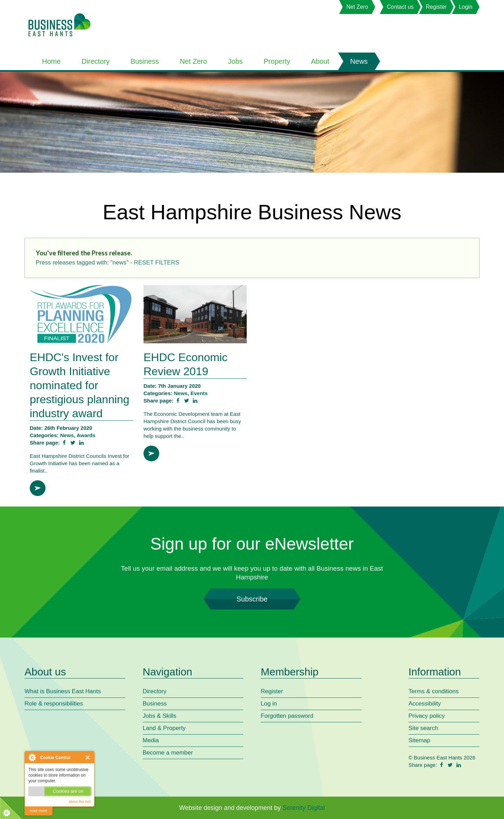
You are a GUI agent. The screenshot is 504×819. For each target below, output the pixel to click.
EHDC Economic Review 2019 (185, 364)
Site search (423, 728)
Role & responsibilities (54, 704)
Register (436, 7)
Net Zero (357, 7)
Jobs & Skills (160, 716)
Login (466, 7)
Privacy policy (427, 716)
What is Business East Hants (63, 691)
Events (199, 393)
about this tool (80, 802)
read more (38, 811)
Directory (96, 61)
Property (277, 61)
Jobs (235, 61)
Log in (269, 704)
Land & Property (164, 728)
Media (151, 740)
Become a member (168, 753)
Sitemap (419, 740)
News (359, 61)
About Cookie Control (32, 757)
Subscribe (252, 599)
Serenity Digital (304, 808)
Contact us (400, 7)
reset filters (156, 263)
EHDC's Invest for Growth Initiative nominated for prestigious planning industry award (80, 385)
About (320, 61)
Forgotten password (287, 716)
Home (51, 61)
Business (145, 61)
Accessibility (425, 704)
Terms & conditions (434, 691)
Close (88, 758)
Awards (86, 435)
